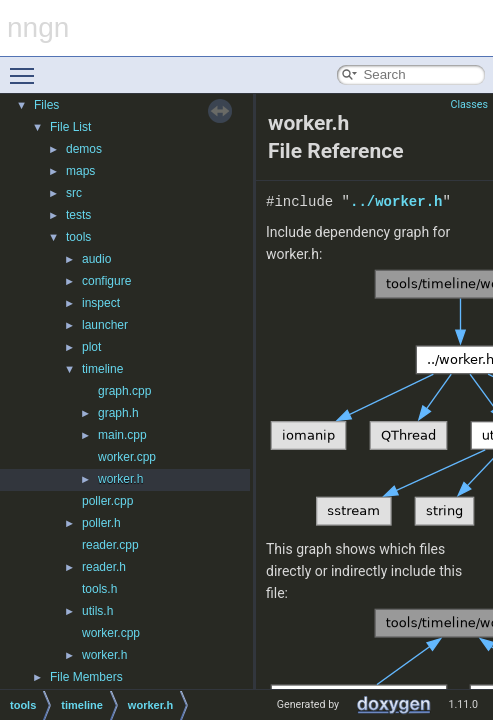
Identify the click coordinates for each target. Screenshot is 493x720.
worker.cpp (127, 457)
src (74, 193)
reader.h (104, 567)
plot (91, 347)
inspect (101, 303)
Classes (469, 104)
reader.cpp (110, 545)
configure (106, 281)
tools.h (99, 589)
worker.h (120, 479)
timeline (102, 369)
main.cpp (122, 435)
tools (78, 237)
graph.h (118, 413)
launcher (105, 325)
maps (80, 171)
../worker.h (396, 201)
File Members (86, 677)
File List (70, 127)
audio (96, 259)
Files (46, 105)
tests (78, 215)
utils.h (97, 611)
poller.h (101, 523)
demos (84, 149)
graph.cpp (124, 391)
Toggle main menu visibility (27, 67)
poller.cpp (107, 501)
